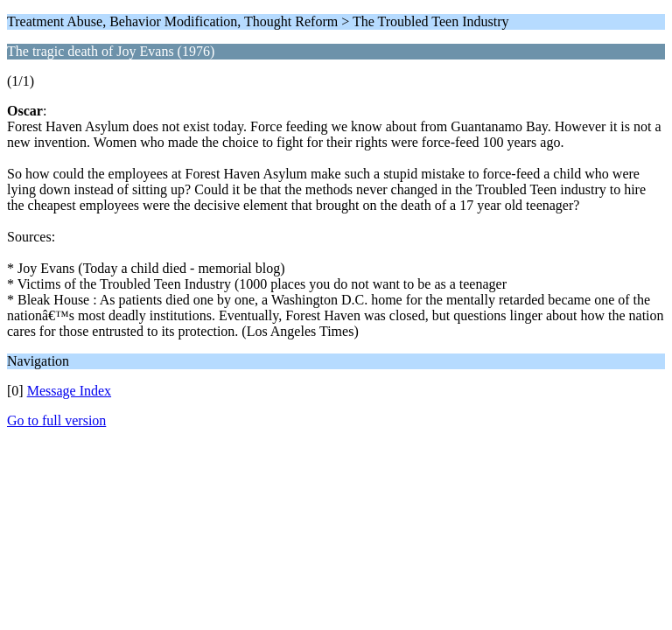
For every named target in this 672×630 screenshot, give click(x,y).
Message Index (69, 391)
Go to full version (56, 420)
